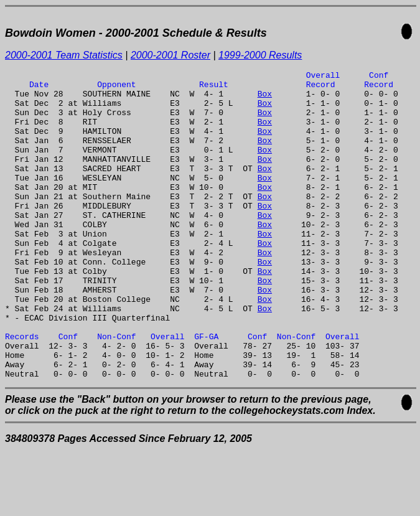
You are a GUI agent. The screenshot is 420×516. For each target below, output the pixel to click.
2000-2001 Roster (170, 55)
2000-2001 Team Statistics (64, 55)
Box (265, 99)
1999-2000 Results (260, 55)
